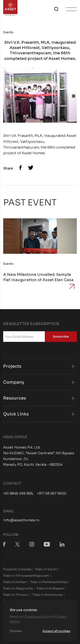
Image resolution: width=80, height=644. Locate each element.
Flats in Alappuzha (18, 588)
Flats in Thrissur (16, 595)
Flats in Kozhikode (48, 595)
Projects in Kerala (17, 569)
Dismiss (16, 631)
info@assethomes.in (21, 520)
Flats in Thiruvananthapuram (26, 576)
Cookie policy (36, 617)
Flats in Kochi (46, 569)
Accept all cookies (56, 631)
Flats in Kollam (15, 582)
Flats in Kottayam (50, 588)
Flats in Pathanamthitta (49, 582)
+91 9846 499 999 (18, 494)
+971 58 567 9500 (52, 494)
